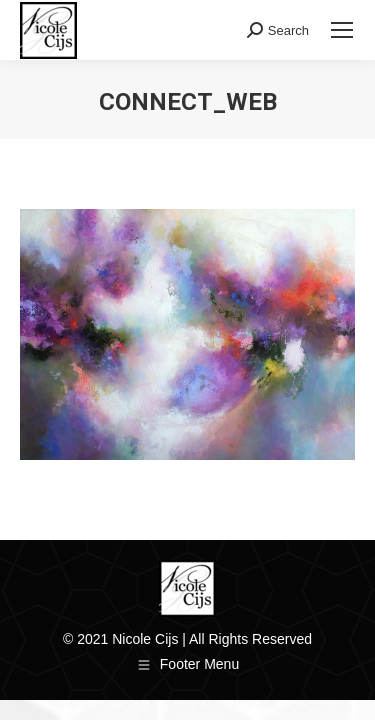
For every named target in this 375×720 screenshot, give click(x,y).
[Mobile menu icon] (342, 30)
